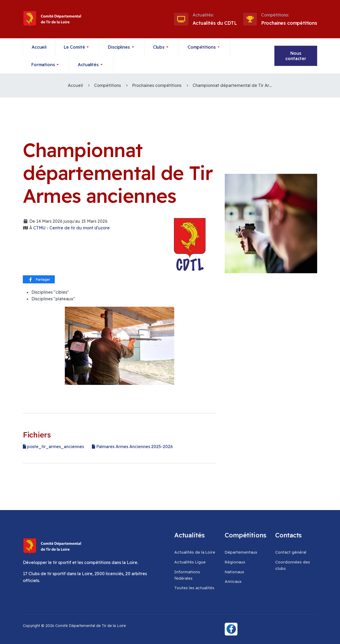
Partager (39, 280)
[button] (77, 47)
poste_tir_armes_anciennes (53, 447)
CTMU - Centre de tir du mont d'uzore (71, 228)
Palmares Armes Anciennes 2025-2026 (132, 447)
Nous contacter (296, 56)
